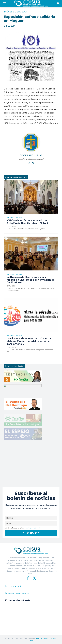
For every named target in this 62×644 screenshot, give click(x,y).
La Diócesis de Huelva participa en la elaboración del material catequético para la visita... (29, 341)
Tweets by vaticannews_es (17, 593)
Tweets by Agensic (13, 586)
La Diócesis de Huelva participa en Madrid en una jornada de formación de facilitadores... (31, 280)
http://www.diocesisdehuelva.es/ (31, 159)
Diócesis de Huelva (15, 12)
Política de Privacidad (44, 638)
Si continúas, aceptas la (23, 528)
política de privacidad (34, 528)
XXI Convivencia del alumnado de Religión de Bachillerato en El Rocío (28, 222)
